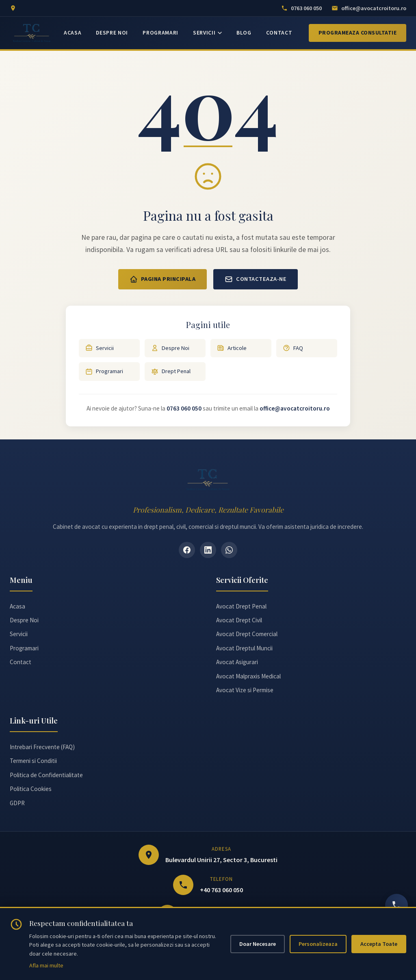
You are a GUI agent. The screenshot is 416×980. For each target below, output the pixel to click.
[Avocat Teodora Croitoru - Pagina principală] (32, 33)
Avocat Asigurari (237, 662)
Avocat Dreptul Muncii (244, 648)
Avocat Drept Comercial (247, 634)
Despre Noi (170, 348)
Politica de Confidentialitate (46, 775)
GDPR (17, 803)
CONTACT (279, 33)
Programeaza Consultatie (358, 33)
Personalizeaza (318, 944)
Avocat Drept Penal (241, 606)
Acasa (17, 606)
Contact (21, 662)
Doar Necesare (258, 944)
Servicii (100, 348)
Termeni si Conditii (33, 761)
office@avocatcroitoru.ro (295, 408)
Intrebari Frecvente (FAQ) (42, 747)
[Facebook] (187, 550)
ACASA (73, 33)
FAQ (293, 348)
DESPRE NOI (112, 33)
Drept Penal (171, 371)
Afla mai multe (46, 965)
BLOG (244, 33)
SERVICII (207, 33)
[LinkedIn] (208, 550)
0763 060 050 (184, 408)
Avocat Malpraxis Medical (248, 676)
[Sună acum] (396, 905)
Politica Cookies (31, 789)
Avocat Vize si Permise (245, 690)
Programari (104, 371)
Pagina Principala (163, 279)
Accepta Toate (379, 944)
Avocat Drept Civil (239, 620)
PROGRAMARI (160, 33)
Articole (232, 348)
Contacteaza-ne (256, 279)
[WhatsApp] (229, 550)
